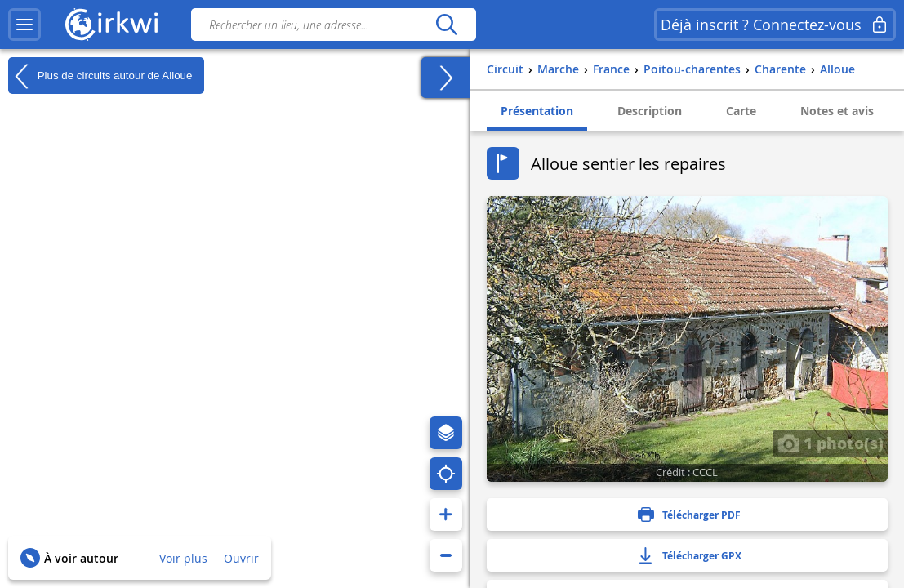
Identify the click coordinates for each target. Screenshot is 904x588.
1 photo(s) (831, 443)
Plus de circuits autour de (100, 76)
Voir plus (183, 558)
